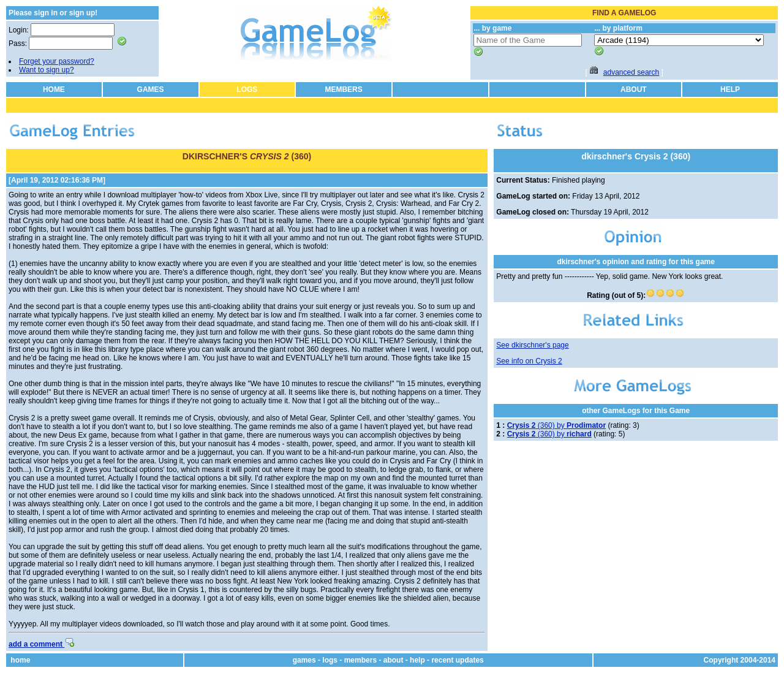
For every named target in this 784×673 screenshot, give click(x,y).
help (417, 660)
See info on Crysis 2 (529, 361)
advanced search (631, 72)
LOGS (247, 89)
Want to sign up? (47, 70)
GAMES (151, 89)
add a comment (41, 644)
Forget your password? (57, 61)
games (304, 660)
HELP (730, 89)
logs (330, 660)
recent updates (457, 660)
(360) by (556, 425)
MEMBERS (343, 89)
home (20, 660)
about (394, 660)
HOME (54, 89)
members (360, 660)
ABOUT (634, 89)
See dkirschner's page (532, 345)
